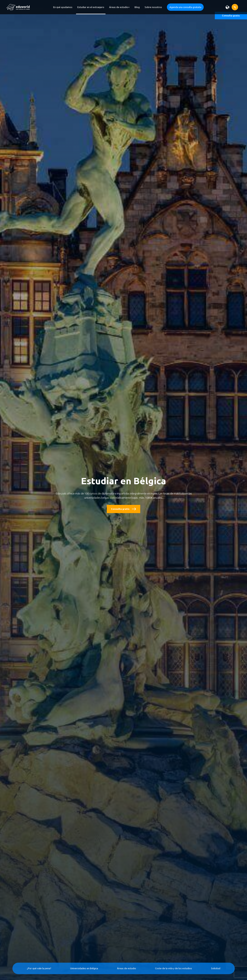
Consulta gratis (120, 509)
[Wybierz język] (229, 7)
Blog (137, 7)
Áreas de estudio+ (119, 7)
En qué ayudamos (63, 7)
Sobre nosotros (153, 7)
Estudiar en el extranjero (91, 7)
